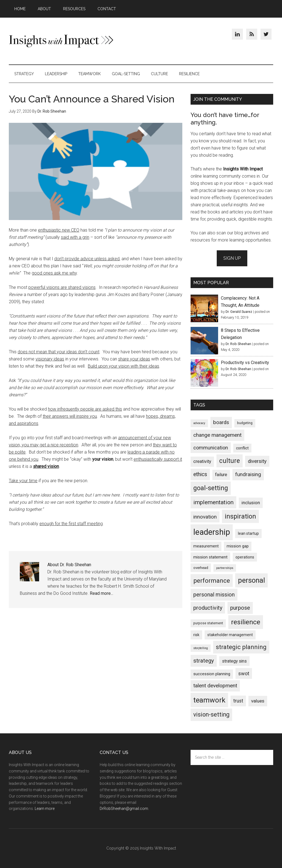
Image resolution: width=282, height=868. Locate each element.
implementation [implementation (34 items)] (213, 502)
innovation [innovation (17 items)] (205, 517)
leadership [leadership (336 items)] (212, 532)
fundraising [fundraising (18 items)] (248, 474)
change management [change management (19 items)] (217, 435)
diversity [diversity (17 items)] (257, 461)
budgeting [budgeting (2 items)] (245, 423)
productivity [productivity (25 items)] (208, 608)
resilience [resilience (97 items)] (246, 622)
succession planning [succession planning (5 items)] (212, 674)
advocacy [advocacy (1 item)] (199, 423)
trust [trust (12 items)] (238, 701)
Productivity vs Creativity (245, 363)
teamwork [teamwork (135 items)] (209, 700)
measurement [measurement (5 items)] (206, 546)
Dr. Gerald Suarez (239, 312)
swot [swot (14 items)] (244, 673)
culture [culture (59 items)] (230, 461)
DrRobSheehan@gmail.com (124, 809)
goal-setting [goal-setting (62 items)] (211, 488)
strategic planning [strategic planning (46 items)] (241, 647)
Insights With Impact (61, 41)
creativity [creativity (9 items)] (202, 461)
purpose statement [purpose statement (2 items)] (208, 623)
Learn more (45, 809)
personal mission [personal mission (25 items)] (214, 595)
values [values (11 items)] (258, 701)
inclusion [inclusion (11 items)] (251, 503)
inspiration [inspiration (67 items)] (240, 516)
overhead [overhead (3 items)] (201, 568)
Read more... (101, 593)
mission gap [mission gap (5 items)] (238, 546)
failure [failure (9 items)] (221, 475)
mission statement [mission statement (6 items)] (210, 557)
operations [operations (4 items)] (245, 557)
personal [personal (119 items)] (251, 580)
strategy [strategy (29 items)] (204, 661)
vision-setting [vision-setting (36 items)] (211, 714)
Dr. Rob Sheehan (238, 344)
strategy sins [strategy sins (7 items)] (234, 661)
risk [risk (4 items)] (196, 635)
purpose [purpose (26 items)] (240, 608)
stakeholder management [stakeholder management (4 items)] (230, 635)
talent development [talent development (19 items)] (215, 686)
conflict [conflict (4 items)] (242, 448)
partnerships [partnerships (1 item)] (225, 568)
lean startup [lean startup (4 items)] (248, 533)
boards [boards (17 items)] (221, 422)
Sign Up (232, 258)
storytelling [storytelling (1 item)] (201, 648)
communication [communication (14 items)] (211, 448)
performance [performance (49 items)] (212, 581)
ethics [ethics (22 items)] (200, 474)
